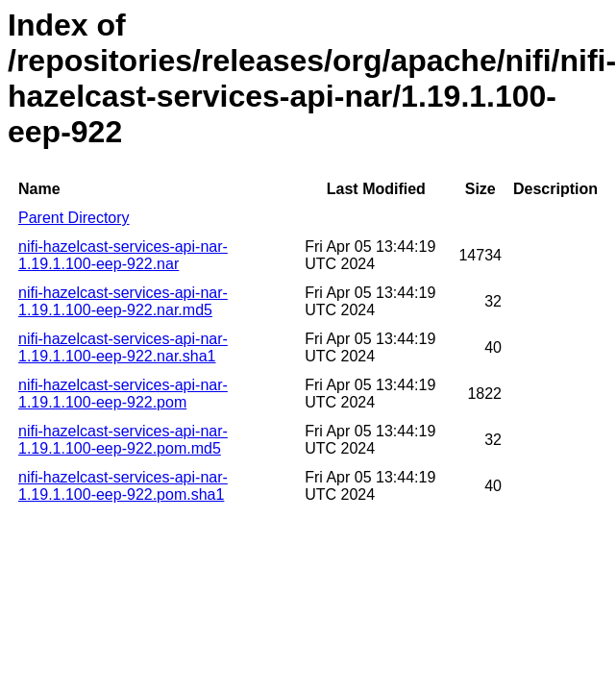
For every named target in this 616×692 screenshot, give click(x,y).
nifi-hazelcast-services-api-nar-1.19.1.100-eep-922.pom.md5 (123, 440)
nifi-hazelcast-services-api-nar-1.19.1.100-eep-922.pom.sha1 (123, 486)
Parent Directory (74, 218)
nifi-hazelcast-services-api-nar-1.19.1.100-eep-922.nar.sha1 (123, 347)
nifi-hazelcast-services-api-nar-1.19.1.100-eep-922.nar (123, 255)
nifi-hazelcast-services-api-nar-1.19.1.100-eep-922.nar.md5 (123, 301)
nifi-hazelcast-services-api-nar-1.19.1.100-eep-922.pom (123, 394)
